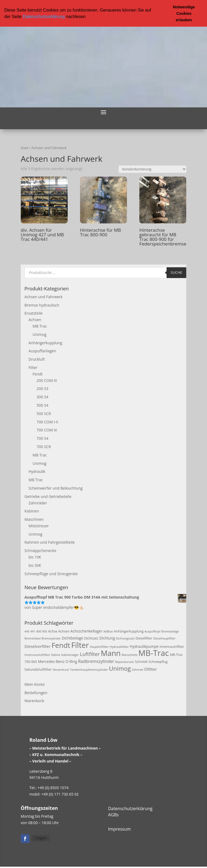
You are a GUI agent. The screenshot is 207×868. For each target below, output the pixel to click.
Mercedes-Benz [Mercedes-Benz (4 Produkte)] (51, 661)
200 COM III (47, 380)
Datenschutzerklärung (44, 17)
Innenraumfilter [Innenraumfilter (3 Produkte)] (172, 646)
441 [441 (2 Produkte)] (33, 631)
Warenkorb (34, 700)
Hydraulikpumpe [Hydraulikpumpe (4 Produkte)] (144, 646)
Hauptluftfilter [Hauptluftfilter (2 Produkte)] (99, 646)
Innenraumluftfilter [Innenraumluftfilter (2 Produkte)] (37, 655)
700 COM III (47, 430)
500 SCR (44, 413)
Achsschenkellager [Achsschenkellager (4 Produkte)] (86, 631)
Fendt (38, 374)
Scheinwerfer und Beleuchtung (56, 488)
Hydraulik (37, 471)
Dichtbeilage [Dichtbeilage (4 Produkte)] (72, 638)
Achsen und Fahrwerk (44, 296)
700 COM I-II (47, 422)
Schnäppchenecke (40, 550)
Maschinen (34, 519)
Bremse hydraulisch (42, 305)
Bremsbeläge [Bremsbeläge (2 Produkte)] (170, 631)
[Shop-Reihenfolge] (152, 169)
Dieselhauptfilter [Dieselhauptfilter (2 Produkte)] (165, 638)
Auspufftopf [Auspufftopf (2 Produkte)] (152, 631)
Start (25, 147)
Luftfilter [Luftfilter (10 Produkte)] (90, 654)
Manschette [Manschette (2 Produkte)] (129, 655)
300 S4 (42, 397)
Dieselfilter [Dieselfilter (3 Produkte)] (144, 638)
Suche (176, 272)
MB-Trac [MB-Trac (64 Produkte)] (153, 653)
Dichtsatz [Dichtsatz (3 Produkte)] (91, 638)
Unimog (39, 334)
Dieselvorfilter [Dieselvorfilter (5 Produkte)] (38, 646)
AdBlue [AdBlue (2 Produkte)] (108, 631)
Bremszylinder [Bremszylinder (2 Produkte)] (51, 638)
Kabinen (32, 511)
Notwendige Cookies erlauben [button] (184, 13)
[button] (88, 17)
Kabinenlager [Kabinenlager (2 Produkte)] (70, 655)
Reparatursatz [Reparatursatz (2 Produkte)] (125, 662)
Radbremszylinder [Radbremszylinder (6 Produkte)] (96, 661)
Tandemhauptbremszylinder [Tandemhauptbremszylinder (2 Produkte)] (89, 669)
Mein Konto (35, 684)
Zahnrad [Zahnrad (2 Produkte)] (137, 669)
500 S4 (42, 405)
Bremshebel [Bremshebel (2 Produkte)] (33, 638)
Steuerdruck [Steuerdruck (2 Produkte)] (61, 669)
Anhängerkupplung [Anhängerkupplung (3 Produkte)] (129, 631)
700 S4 (42, 438)
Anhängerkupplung (45, 342)
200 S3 (42, 388)
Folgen (41, 838)
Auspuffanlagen (42, 351)
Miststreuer (39, 526)
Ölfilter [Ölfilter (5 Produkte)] (150, 669)
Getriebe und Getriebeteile (48, 496)
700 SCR (44, 446)
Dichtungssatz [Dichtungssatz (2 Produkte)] (125, 638)
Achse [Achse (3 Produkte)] (53, 631)
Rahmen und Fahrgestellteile (50, 542)
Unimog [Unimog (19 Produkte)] (120, 668)
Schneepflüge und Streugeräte (51, 573)
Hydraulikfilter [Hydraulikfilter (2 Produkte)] (119, 646)
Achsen (35, 319)
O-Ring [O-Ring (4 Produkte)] (71, 661)
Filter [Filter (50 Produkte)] (80, 645)
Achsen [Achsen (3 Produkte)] (64, 631)
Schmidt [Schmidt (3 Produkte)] (141, 661)
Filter (33, 367)
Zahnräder (38, 502)
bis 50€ (35, 565)
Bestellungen (36, 692)
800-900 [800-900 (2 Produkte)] (42, 631)
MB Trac (40, 326)
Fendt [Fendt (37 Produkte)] (61, 645)
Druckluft (37, 359)
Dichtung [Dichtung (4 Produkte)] (107, 638)
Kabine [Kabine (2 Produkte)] (56, 655)
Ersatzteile (34, 313)
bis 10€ (35, 557)
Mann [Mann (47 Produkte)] (111, 653)
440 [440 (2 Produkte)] (27, 631)
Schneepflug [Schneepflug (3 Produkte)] (158, 661)
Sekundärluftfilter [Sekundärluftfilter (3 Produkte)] (38, 669)
